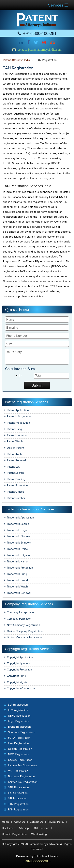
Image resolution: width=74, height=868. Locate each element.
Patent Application (18, 410)
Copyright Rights (17, 682)
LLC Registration (18, 710)
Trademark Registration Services (30, 509)
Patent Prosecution (18, 423)
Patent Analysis (16, 454)
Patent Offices (15, 492)
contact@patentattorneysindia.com (39, 50)
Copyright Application (20, 657)
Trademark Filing (17, 574)
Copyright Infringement (21, 689)
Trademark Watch (17, 587)
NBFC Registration (19, 716)
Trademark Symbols (19, 543)
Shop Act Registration (21, 732)
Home (6, 822)
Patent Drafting (16, 479)
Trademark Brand (17, 580)
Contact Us (37, 822)
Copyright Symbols (18, 663)
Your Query (37, 357)
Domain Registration (14, 834)
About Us (20, 822)
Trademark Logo (17, 530)
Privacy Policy (56, 822)
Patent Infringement (19, 416)
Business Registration (21, 776)
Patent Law (14, 467)
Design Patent (15, 448)
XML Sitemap (41, 828)
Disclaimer (8, 828)
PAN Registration (18, 810)
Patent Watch (15, 441)
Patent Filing (14, 429)
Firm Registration (18, 743)
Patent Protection (17, 485)
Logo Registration (19, 721)
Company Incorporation (21, 612)
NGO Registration (19, 754)
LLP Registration (18, 705)
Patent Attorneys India (16, 60)
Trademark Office (17, 549)
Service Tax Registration (23, 782)
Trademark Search (18, 524)
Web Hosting (39, 834)
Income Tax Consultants (23, 765)
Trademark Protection (20, 568)
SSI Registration (18, 799)
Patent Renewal (16, 460)
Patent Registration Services (26, 402)
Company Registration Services (29, 604)
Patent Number (16, 498)
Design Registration (20, 749)
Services (58, 5)
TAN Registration (18, 804)
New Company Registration (23, 625)
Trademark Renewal (19, 593)
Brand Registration (19, 727)
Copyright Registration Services (29, 649)
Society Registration (20, 760)
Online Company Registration (25, 631)
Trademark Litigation (19, 555)
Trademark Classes (18, 536)
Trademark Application (20, 518)
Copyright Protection (19, 670)
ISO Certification (18, 793)
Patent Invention (17, 435)
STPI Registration (18, 787)
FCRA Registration (19, 738)
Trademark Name (17, 562)
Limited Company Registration (25, 637)
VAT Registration (18, 771)
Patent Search (15, 473)
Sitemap (24, 828)
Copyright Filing (16, 676)
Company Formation (19, 619)
